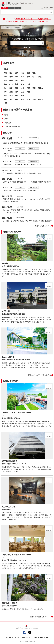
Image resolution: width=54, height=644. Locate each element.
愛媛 (17, 96)
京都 (17, 88)
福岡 (5, 99)
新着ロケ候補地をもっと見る (40, 617)
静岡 (23, 80)
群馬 (23, 77)
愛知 (23, 84)
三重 (28, 84)
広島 (23, 92)
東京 (5, 77)
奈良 (34, 88)
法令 (6, 115)
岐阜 (17, 84)
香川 (11, 96)
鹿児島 (41, 99)
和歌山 (41, 88)
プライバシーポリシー (40, 637)
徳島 (5, 96)
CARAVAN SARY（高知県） (12, 28)
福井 (5, 88)
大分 (28, 99)
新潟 (5, 80)
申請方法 (8, 123)
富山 (5, 84)
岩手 (11, 73)
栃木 (11, 77)
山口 (28, 92)
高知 (23, 96)
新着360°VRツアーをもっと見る (40, 375)
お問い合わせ (26, 637)
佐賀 (11, 99)
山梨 (17, 80)
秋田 (23, 73)
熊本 (23, 99)
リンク (17, 637)
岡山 (17, 92)
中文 (18, 8)
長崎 (17, 99)
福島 (34, 73)
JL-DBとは (10, 637)
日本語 (4, 8)
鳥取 (5, 92)
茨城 (17, 77)
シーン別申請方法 (12, 126)
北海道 (6, 69)
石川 (11, 84)
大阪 (23, 88)
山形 (28, 73)
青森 (5, 73)
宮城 (17, 73)
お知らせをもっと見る (43, 226)
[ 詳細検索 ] (27, 47)
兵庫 (28, 88)
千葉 (28, 77)
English (11, 8)
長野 (11, 80)
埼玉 (34, 77)
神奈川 (41, 77)
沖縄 (5, 103)
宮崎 (34, 99)
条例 (6, 119)
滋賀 (11, 88)
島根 (11, 92)
